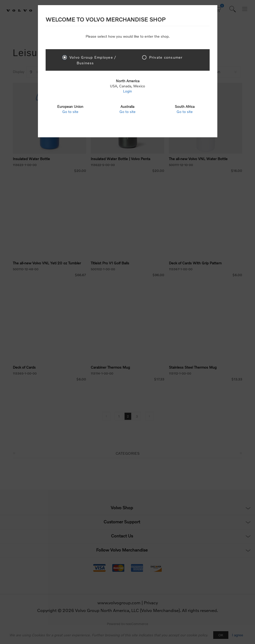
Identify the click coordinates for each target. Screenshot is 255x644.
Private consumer (166, 57)
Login (127, 91)
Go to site (70, 112)
